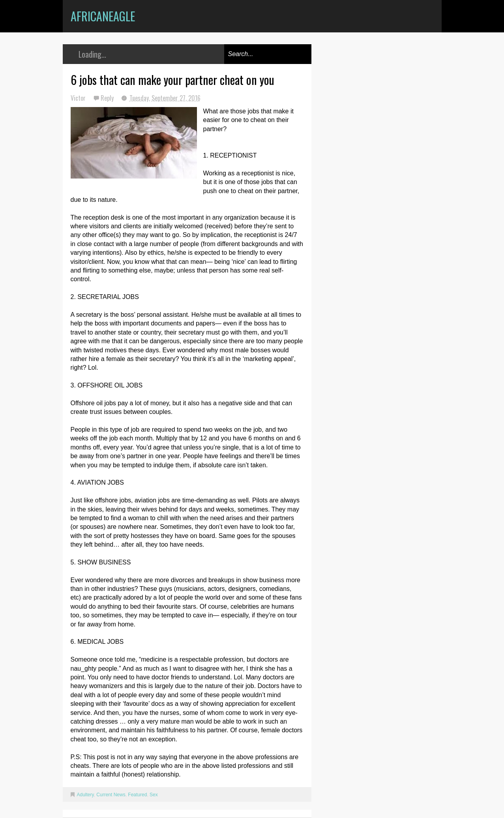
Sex (154, 795)
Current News (111, 795)
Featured (137, 795)
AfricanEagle (103, 16)
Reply (108, 98)
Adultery (85, 795)
